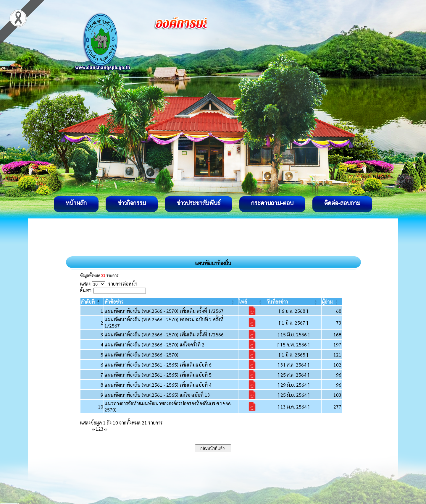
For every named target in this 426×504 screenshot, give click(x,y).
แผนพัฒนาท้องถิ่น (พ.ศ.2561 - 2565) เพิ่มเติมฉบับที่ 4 (158, 385)
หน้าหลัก (76, 203)
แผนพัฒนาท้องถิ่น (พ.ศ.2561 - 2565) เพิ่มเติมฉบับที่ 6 (158, 365)
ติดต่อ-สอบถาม (342, 203)
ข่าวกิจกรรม (132, 203)
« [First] (93, 429)
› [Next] (104, 429)
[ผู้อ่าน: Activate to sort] (332, 302)
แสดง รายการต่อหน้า (109, 284)
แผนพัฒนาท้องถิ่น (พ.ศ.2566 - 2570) (141, 355)
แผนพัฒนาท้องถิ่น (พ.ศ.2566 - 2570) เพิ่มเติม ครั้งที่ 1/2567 (164, 311)
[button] (88, 302)
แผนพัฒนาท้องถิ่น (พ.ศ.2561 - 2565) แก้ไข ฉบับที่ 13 (157, 395)
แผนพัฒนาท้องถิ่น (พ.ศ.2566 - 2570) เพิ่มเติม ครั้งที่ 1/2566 (164, 334)
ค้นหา (86, 290)
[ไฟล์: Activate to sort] (252, 302)
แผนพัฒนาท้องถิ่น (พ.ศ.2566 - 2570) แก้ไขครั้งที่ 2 (154, 345)
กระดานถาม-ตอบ (272, 203)
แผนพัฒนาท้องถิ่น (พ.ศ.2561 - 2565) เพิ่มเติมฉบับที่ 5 (158, 375)
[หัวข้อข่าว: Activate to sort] (171, 302)
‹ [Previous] (95, 429)
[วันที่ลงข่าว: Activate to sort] (294, 302)
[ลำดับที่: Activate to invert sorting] (92, 302)
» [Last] (106, 429)
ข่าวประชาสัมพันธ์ (199, 203)
